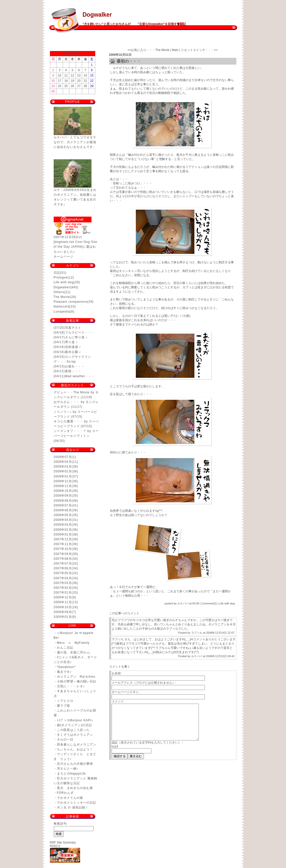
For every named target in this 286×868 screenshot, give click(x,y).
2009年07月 (63, 457)
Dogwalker (97, 15)
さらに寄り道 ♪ (76, 337)
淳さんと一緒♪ (68, 769)
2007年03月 (63, 583)
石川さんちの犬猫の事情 (75, 764)
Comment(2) (209, 603)
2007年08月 (63, 559)
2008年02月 (63, 530)
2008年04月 (63, 520)
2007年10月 (63, 549)
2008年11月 (63, 486)
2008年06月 (63, 510)
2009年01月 (63, 476)
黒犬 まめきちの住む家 (75, 788)
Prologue (61, 277)
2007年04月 (63, 578)
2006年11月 (63, 602)
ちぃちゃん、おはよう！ (75, 749)
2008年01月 (63, 534)
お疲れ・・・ (75, 366)
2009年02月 (63, 471)
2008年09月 (63, 496)
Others (59, 292)
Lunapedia (62, 312)
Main (175, 50)
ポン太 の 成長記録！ (73, 807)
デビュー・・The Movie (72, 392)
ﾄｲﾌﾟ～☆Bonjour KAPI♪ (75, 720)
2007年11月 (63, 544)
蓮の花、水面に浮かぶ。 (75, 652)
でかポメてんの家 (70, 798)
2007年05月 (63, 573)
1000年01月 (63, 617)
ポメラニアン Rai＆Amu (76, 677)
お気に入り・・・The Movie (150, 50)
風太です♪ (64, 672)
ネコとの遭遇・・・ (68, 421)
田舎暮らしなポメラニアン (77, 745)
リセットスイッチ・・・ (198, 50)
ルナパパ (197, 656)
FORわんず (65, 793)
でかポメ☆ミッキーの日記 (77, 803)
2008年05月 (63, 515)
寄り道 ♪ (71, 342)
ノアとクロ (65, 701)
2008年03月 (63, 525)
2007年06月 (63, 568)
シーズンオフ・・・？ (70, 431)
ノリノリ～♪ (63, 412)
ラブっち (197, 633)
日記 (57, 273)
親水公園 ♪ (73, 352)
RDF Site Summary (63, 843)
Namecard (62, 307)
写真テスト (73, 328)
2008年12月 (63, 481)
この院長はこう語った (73, 730)
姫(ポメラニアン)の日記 (75, 725)
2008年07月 (63, 505)
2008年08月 (63, 501)
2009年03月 (63, 467)
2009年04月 (63, 462)
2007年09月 (63, 554)
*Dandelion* (66, 667)
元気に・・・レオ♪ (71, 686)
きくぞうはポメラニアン (75, 735)
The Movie (62, 297)
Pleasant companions (71, 302)
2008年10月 (63, 491)
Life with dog (64, 282)
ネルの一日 (65, 739)
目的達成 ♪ (73, 347)
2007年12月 (63, 539)
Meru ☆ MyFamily (73, 643)
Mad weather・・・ (80, 376)
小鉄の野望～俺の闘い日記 (77, 681)
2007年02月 (63, 588)
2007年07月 (63, 564)
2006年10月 (63, 607)
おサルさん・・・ (67, 402)
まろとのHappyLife (71, 774)
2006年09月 (63, 612)
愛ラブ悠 (63, 706)
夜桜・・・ (73, 371)
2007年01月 (63, 593)
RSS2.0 (55, 846)
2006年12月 (63, 597)
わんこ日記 (65, 648)
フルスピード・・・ (80, 333)
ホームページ (63, 257)
